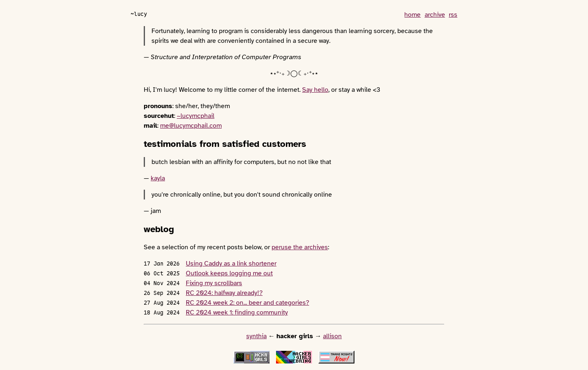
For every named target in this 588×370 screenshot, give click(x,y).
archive (435, 15)
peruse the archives (300, 247)
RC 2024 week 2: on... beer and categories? (247, 303)
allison (332, 336)
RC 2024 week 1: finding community (237, 312)
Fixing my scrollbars (214, 283)
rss (453, 15)
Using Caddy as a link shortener (231, 264)
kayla (158, 178)
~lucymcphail (196, 116)
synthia (256, 336)
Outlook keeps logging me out (229, 273)
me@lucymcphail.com (191, 126)
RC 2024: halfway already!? (224, 293)
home (412, 15)
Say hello (315, 90)
